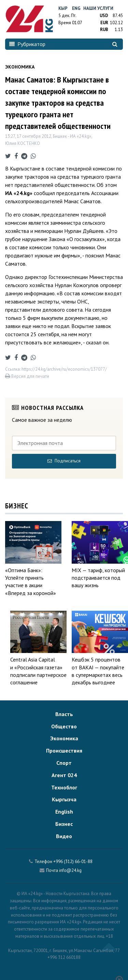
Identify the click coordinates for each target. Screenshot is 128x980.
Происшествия (64, 751)
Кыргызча (64, 799)
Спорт (64, 763)
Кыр (63, 8)
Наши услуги (98, 8)
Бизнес (64, 824)
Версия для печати (27, 376)
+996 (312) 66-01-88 (73, 862)
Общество (64, 726)
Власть (64, 714)
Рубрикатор (27, 44)
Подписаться (64, 461)
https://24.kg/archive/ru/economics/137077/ (64, 369)
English (64, 812)
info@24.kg (70, 870)
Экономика (64, 738)
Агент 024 (64, 775)
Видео (64, 836)
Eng (76, 8)
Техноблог (64, 787)
